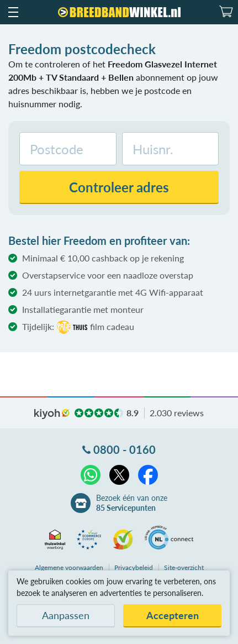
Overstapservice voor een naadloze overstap (108, 275)
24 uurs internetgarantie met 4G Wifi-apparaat (113, 292)
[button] (13, 12)
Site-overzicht (184, 567)
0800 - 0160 (125, 449)
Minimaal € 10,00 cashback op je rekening (103, 258)
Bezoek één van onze (132, 503)
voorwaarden (69, 567)
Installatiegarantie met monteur (83, 309)
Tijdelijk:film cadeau (78, 327)
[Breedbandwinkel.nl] (119, 12)
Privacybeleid (134, 567)
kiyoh (52, 414)
